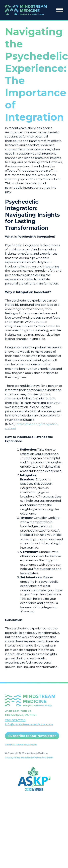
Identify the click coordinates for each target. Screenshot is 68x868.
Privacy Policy (13, 758)
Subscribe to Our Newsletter (32, 736)
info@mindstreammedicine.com (29, 724)
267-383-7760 (15, 720)
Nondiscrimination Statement (37, 758)
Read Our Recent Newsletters (21, 745)
